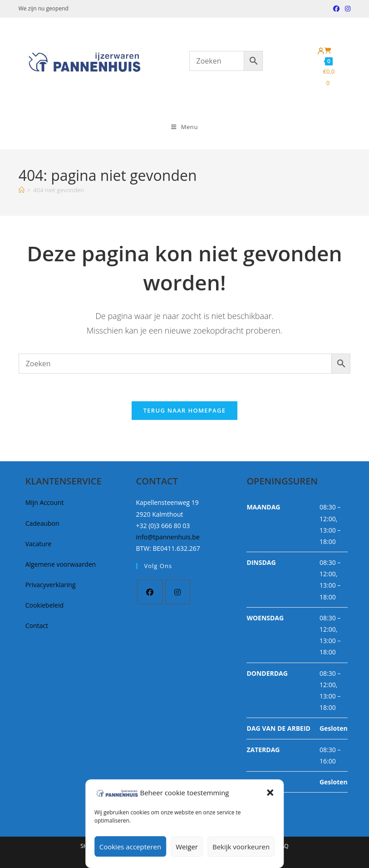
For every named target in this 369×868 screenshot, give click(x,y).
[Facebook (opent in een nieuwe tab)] (336, 9)
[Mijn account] (321, 51)
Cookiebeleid (44, 605)
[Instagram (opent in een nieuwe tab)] (346, 9)
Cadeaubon (42, 523)
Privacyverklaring (51, 585)
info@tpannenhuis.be (168, 537)
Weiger (187, 847)
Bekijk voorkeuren (241, 847)
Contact (37, 626)
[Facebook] (150, 592)
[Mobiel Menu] (184, 127)
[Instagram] (178, 592)
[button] (270, 793)
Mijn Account (45, 502)
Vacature (39, 544)
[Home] (22, 190)
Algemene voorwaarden (61, 564)
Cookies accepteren (130, 847)
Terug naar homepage (185, 410)
